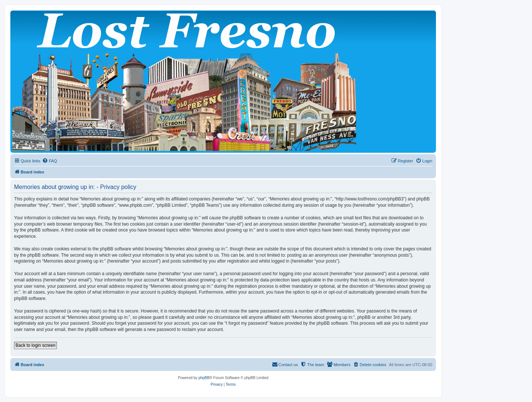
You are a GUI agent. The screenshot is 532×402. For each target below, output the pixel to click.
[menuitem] (50, 161)
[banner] (223, 82)
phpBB (204, 378)
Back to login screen (35, 345)
